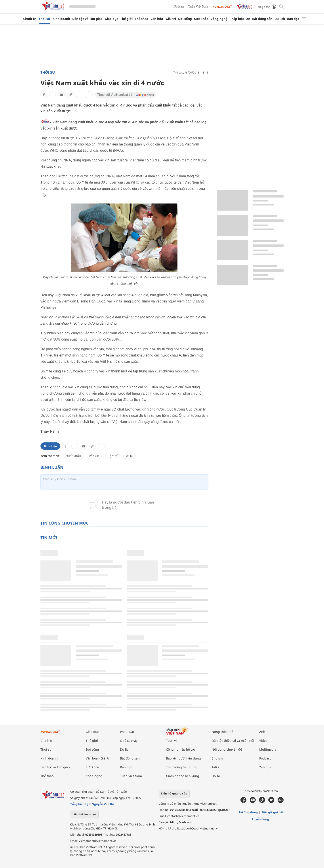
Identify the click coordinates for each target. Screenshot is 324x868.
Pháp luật (237, 19)
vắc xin (94, 456)
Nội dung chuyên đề (227, 749)
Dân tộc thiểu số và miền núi (233, 741)
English (217, 758)
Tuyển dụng (260, 819)
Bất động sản (262, 19)
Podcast (179, 7)
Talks (215, 767)
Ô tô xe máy (129, 741)
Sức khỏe (201, 19)
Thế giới (126, 19)
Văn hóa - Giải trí (163, 19)
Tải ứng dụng (248, 812)
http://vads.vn (180, 822)
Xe (248, 19)
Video (263, 741)
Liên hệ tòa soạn (84, 814)
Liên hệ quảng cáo (174, 793)
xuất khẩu (74, 456)
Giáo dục (111, 19)
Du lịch (280, 19)
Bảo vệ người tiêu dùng (183, 758)
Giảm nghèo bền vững (183, 776)
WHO (130, 456)
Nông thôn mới (223, 732)
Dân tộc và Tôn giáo (87, 19)
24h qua (265, 767)
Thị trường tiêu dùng (182, 767)
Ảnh (262, 732)
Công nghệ (219, 19)
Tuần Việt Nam (198, 7)
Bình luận (50, 446)
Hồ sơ (216, 776)
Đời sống (185, 19)
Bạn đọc (293, 19)
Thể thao (142, 19)
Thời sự (45, 19)
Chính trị (30, 19)
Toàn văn (173, 741)
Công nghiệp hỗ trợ (181, 749)
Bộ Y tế (112, 456)
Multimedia (268, 749)
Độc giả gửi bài (273, 812)
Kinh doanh (61, 19)
